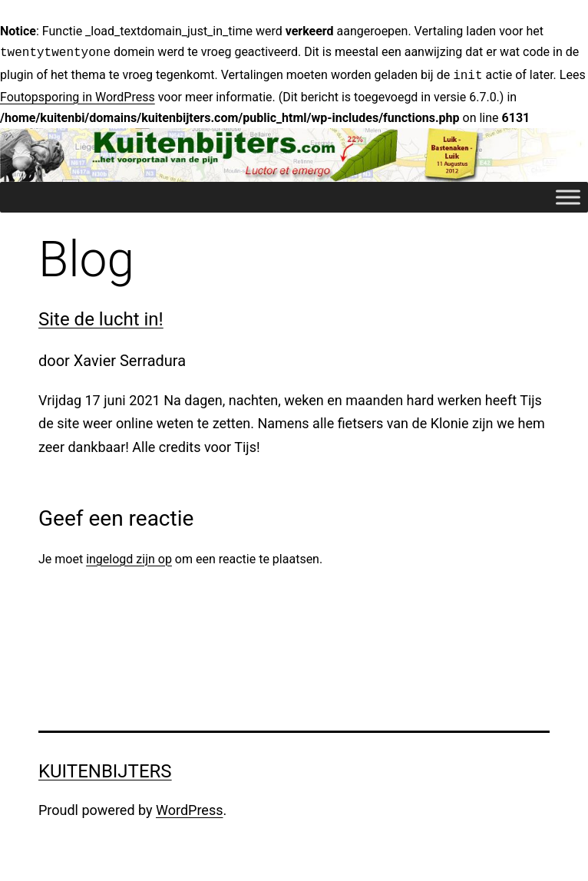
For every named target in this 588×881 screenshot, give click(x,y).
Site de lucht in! (101, 316)
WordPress (189, 807)
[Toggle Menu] (568, 195)
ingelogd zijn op (129, 556)
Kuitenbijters (105, 768)
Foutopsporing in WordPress (78, 94)
